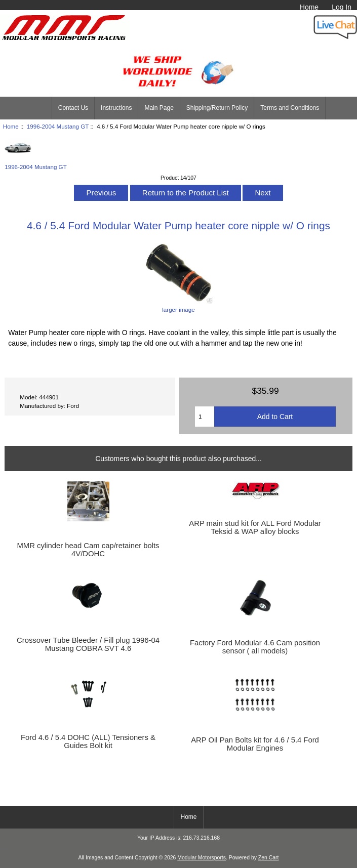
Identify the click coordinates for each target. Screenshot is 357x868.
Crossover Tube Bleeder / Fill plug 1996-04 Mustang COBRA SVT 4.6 (88, 644)
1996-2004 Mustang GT (58, 126)
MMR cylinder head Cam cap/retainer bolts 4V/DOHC (88, 550)
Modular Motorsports (202, 858)
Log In (342, 7)
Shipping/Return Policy (217, 108)
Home (309, 7)
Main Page (159, 108)
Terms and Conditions (290, 108)
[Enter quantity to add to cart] (205, 417)
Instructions (116, 108)
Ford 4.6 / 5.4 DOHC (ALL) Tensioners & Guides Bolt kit (88, 741)
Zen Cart (269, 858)
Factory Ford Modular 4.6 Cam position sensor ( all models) (255, 647)
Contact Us (73, 108)
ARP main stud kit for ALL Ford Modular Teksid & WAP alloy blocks (255, 527)
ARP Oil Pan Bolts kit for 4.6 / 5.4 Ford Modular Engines (255, 744)
